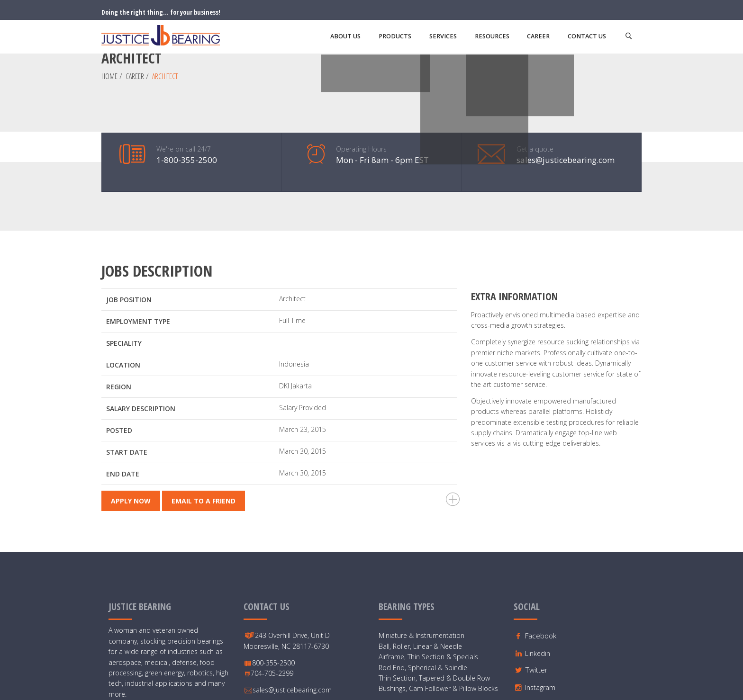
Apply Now (131, 422)
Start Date (127, 373)
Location (123, 286)
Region (119, 308)
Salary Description (141, 329)
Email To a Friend (204, 422)
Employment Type (138, 242)
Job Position (129, 220)
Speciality (124, 264)
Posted (119, 351)
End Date (123, 395)
